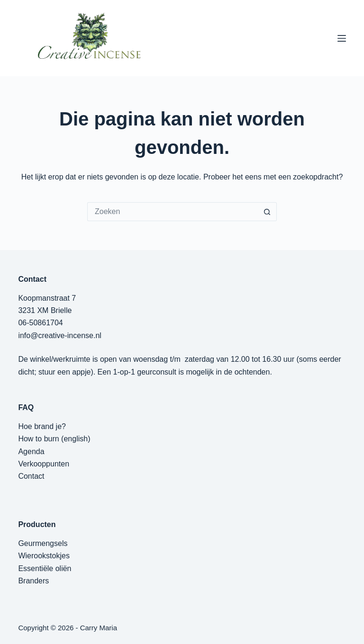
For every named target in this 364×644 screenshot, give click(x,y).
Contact (31, 476)
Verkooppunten (44, 464)
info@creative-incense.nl (59, 335)
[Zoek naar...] (173, 212)
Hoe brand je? (42, 426)
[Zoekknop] (267, 212)
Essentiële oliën (45, 568)
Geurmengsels (43, 543)
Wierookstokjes (44, 556)
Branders (33, 581)
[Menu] (342, 38)
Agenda (31, 452)
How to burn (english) (54, 439)
